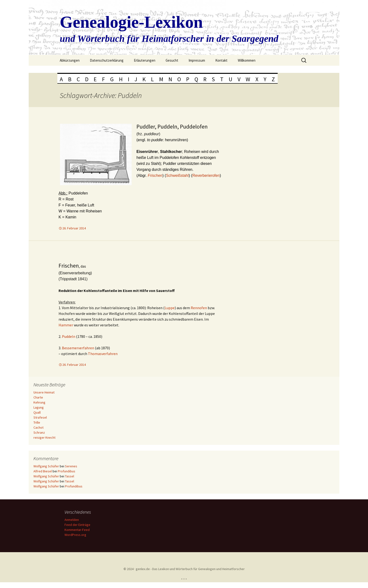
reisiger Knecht (44, 437)
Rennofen (199, 308)
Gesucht (172, 60)
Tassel (70, 476)
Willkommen (247, 60)
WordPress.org (75, 535)
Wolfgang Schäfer (46, 466)
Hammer (66, 325)
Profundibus (67, 471)
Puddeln (69, 336)
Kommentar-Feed (77, 530)
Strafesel (40, 417)
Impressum (197, 60)
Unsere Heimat (44, 392)
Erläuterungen (145, 60)
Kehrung (39, 402)
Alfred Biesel (43, 471)
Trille (37, 422)
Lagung (39, 407)
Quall (37, 412)
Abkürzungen (70, 60)
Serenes (71, 466)
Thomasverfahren (103, 354)
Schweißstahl (177, 175)
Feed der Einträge (77, 525)
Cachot (38, 427)
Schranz (39, 432)
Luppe (170, 308)
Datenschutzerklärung (107, 60)
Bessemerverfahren (78, 348)
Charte (38, 397)
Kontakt (221, 60)
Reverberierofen (206, 175)
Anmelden (72, 520)
